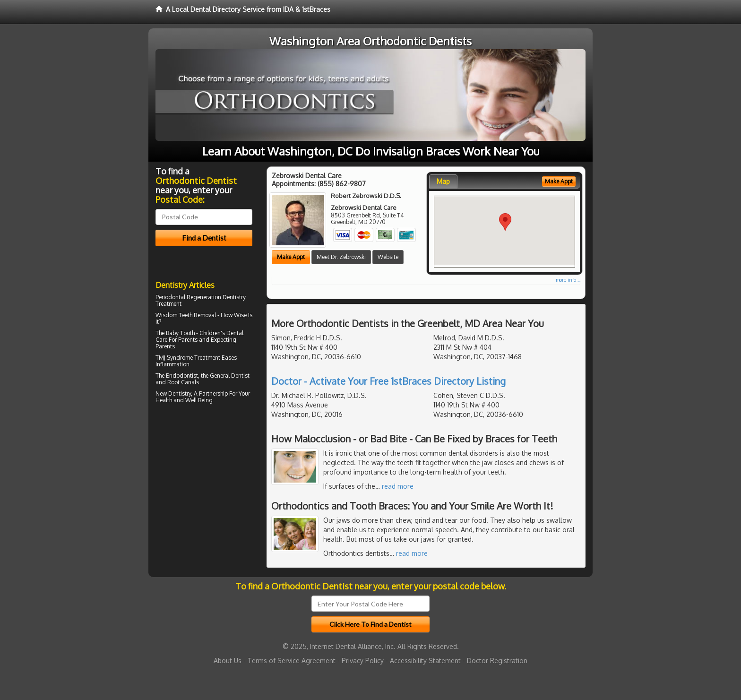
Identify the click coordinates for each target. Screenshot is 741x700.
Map (443, 181)
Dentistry (180, 393)
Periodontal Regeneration (188, 297)
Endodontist (182, 376)
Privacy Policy (363, 661)
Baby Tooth (180, 333)
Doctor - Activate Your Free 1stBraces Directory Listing (388, 381)
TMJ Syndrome (174, 358)
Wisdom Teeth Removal (186, 315)
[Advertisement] (204, 489)
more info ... (568, 280)
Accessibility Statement (425, 661)
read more (398, 486)
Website (388, 257)
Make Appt (291, 257)
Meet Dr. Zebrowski (341, 257)
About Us (228, 661)
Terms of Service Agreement (292, 661)
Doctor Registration (497, 661)
